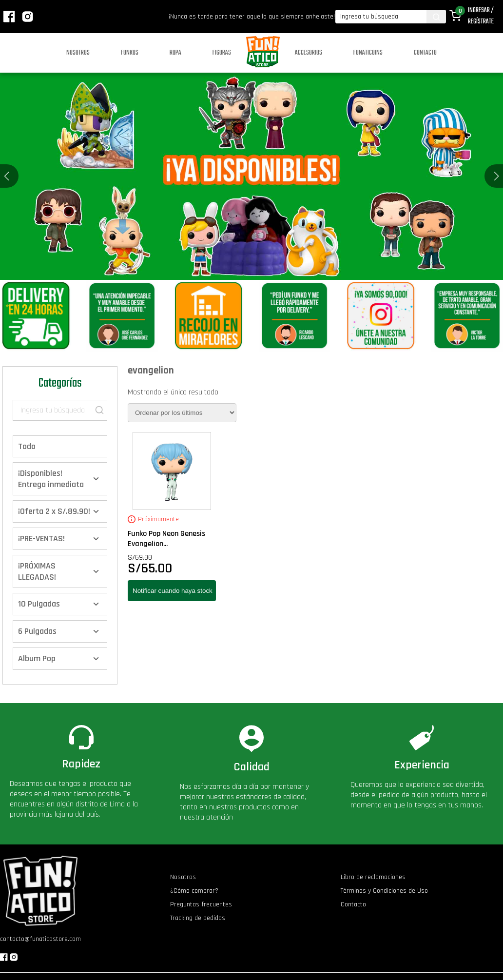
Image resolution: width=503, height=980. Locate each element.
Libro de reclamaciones (373, 877)
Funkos (130, 53)
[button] (496, 176)
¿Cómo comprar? (194, 891)
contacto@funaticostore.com (40, 939)
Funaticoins (368, 53)
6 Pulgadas (37, 631)
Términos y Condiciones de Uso (384, 891)
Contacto (425, 53)
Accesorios (309, 53)
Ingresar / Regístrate (481, 16)
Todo (27, 446)
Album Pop (37, 658)
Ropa (175, 53)
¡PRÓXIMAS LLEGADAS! (37, 571)
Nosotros (78, 53)
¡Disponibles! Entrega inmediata (51, 479)
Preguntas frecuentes (201, 904)
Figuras (222, 53)
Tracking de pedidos (198, 918)
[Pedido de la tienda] (182, 413)
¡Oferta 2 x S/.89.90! (54, 511)
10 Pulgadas (39, 604)
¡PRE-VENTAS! (41, 539)
